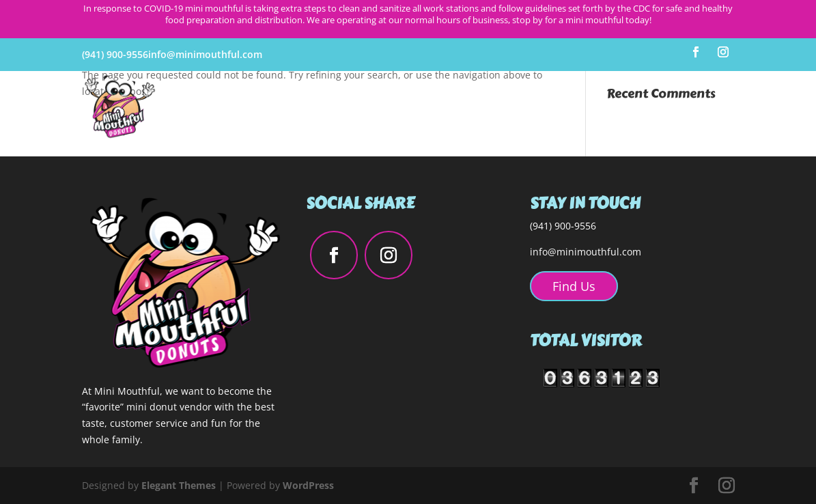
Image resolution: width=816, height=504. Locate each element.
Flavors (502, 107)
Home (384, 107)
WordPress (308, 485)
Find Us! (559, 107)
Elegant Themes (179, 485)
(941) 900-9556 (115, 54)
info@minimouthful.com (586, 252)
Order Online (698, 107)
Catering (621, 107)
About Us (441, 107)
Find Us (574, 286)
